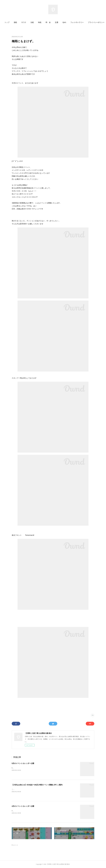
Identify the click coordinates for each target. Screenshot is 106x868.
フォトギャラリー (77, 22)
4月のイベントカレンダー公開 (23, 806)
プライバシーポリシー (96, 22)
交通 (57, 22)
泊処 (32, 22)
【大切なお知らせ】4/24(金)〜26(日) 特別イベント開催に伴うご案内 (37, 785)
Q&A (64, 22)
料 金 (48, 22)
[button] (7, 22)
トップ (7, 22)
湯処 (15, 22)
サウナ (24, 22)
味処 (40, 22)
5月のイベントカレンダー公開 (23, 763)
